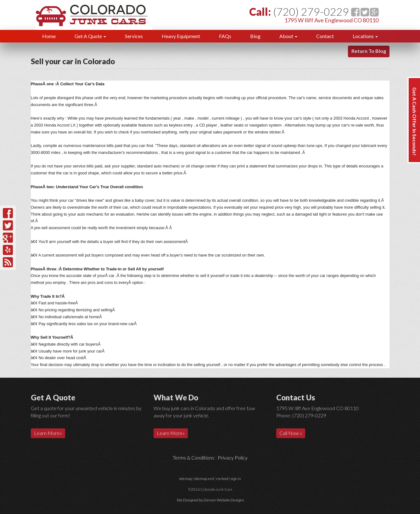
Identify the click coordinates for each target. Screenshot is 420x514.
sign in (236, 479)
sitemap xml (204, 479)
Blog (255, 36)
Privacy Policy (233, 458)
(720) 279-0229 (311, 11)
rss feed (222, 479)
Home (49, 36)
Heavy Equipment (181, 36)
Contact (325, 36)
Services (134, 36)
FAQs (225, 36)
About (288, 36)
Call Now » (291, 433)
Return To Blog (369, 51)
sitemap (185, 479)
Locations (365, 36)
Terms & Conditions (193, 458)
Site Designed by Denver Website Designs (210, 500)
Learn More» (48, 433)
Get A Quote (90, 36)
